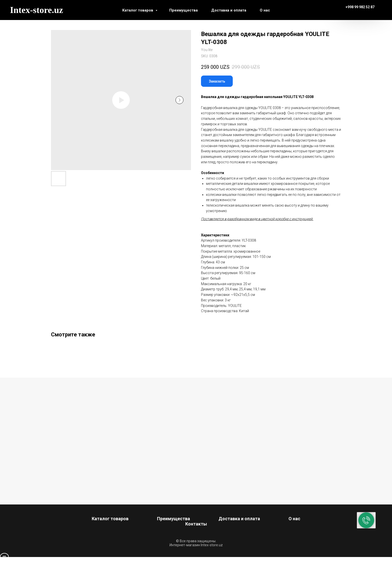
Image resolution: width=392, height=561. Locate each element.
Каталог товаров (138, 10)
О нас (265, 10)
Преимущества (183, 10)
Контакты (196, 524)
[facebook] (301, 10)
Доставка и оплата (229, 10)
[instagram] (312, 10)
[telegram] (323, 10)
